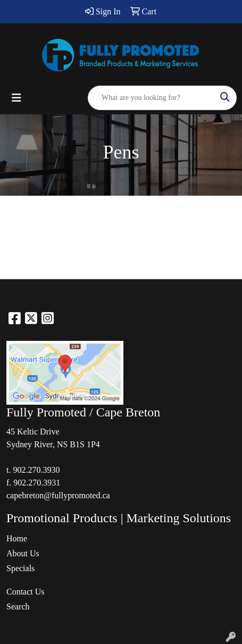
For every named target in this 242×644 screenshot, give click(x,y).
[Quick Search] (151, 98)
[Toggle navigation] (16, 98)
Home (17, 538)
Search (18, 607)
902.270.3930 (36, 470)
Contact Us (26, 592)
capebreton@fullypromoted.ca (58, 495)
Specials (20, 568)
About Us (23, 553)
